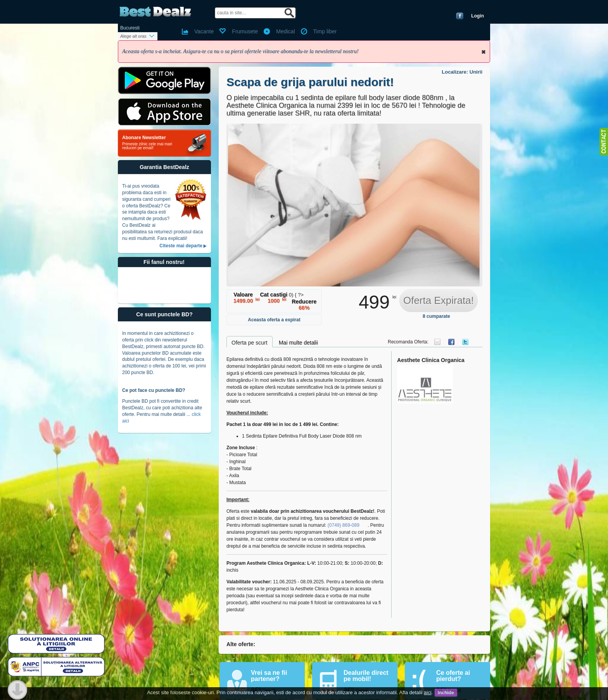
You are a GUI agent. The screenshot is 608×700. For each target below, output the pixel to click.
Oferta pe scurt (250, 343)
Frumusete (245, 31)
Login (478, 16)
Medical (285, 31)
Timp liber (325, 31)
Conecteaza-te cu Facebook (460, 16)
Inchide (484, 52)
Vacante (204, 31)
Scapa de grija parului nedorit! (310, 82)
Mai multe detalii (298, 343)
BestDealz (155, 12)
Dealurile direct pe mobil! (366, 676)
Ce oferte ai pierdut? (453, 676)
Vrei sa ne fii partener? (269, 676)
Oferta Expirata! (439, 300)
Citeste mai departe (181, 246)
